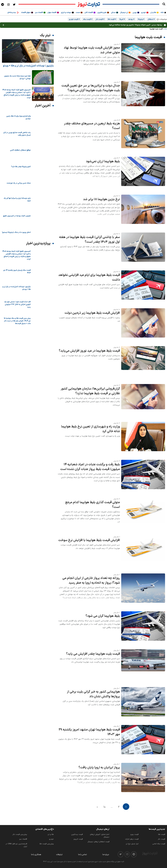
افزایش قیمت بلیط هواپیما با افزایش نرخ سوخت (89, 540)
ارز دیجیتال (124, 13)
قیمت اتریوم (78, 839)
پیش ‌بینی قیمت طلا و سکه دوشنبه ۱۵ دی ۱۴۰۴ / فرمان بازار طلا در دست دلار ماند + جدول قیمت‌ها (17, 321)
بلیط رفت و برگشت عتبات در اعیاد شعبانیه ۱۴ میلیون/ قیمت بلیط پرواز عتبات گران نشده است (90, 467)
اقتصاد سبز (39, 13)
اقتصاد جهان (52, 13)
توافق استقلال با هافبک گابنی (20, 150)
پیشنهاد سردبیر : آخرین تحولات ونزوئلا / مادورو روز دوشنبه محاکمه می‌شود (135, 25)
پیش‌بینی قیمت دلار (20, 834)
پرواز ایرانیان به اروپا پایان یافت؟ (99, 768)
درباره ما (106, 855)
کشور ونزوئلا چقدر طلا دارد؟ (21, 167)
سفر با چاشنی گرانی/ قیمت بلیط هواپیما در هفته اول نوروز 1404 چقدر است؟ (90, 240)
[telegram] (134, 854)
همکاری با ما (36, 855)
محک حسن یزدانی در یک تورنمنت (19, 183)
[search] (164, 4)
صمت (78, 13)
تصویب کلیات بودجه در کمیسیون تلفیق (17, 216)
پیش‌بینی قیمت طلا (47, 844)
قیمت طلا (162, 834)
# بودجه (131, 19)
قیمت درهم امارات (132, 839)
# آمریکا (122, 19)
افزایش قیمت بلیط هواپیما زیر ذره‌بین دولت (92, 313)
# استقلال (151, 19)
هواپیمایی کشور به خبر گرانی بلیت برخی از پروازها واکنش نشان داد (93, 694)
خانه (162, 13)
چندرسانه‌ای (12, 13)
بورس (135, 13)
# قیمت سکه (88, 19)
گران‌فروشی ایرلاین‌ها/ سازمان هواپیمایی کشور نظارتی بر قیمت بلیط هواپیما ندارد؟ (90, 391)
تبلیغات (59, 855)
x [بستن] (3, 25)
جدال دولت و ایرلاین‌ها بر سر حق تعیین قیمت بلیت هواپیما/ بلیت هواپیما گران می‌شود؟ (91, 88)
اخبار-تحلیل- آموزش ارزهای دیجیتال (100, 836)
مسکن (113, 13)
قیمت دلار (161, 839)
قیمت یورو (134, 834)
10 (105, 807)
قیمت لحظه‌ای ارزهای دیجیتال (98, 842)
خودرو (144, 13)
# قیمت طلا (112, 19)
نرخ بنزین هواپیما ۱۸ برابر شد (102, 199)
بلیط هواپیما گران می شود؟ (103, 616)
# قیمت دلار (100, 19)
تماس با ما (82, 855)
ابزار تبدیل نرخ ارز (132, 844)
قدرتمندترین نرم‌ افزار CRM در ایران (16, 845)
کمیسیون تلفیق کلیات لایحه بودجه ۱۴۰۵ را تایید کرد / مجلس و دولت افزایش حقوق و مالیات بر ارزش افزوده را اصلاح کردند (17, 94)
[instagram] (127, 854)
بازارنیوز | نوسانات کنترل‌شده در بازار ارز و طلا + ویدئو (28, 66)
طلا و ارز (153, 13)
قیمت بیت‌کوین (77, 834)
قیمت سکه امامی (159, 844)
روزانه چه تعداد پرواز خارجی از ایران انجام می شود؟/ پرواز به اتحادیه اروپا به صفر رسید (91, 580)
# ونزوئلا (141, 19)
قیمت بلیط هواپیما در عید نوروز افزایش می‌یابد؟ (89, 351)
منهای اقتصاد (26, 13)
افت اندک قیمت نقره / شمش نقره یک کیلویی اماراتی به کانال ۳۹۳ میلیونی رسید (17, 304)
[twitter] (121, 854)
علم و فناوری (102, 13)
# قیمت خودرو (74, 19)
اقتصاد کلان (89, 13)
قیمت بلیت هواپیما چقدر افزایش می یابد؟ (93, 654)
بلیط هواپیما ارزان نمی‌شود (103, 161)
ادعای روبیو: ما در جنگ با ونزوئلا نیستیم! (16, 232)
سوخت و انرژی (66, 13)
